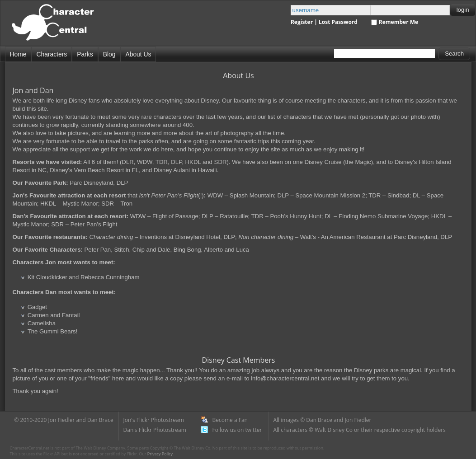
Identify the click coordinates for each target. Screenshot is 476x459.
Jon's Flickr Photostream (154, 420)
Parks (85, 54)
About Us (138, 54)
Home (18, 54)
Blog (109, 54)
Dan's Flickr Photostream (155, 430)
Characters (52, 54)
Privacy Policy (160, 454)
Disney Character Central (60, 26)
